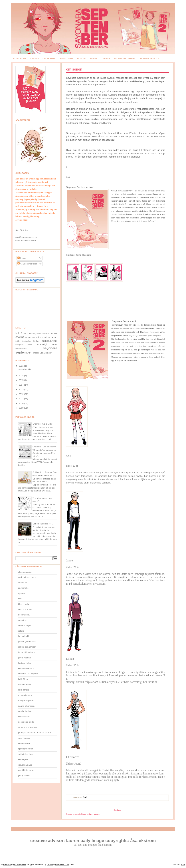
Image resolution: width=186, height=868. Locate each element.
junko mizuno (25, 658)
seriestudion (24, 743)
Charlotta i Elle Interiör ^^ (44, 447)
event (20, 337)
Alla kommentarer (27, 264)
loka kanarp (24, 690)
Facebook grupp (124, 59)
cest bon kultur (25, 609)
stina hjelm (23, 759)
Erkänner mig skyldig (43, 424)
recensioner (21, 349)
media (30, 344)
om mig (34, 59)
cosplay (33, 333)
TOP (183, 864)
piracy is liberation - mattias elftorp (34, 733)
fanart (94, 59)
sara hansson (25, 738)
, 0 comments (76, 797)
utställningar (46, 353)
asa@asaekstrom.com (26, 237)
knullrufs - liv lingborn (28, 674)
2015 (21, 380)
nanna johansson (26, 706)
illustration (44, 337)
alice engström (25, 572)
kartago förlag (25, 663)
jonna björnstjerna (27, 652)
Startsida (117, 810)
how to (81, 59)
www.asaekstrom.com (26, 241)
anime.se (23, 583)
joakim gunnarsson (27, 642)
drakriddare (52, 333)
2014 (21, 385)
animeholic (23, 588)
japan (54, 337)
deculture (23, 620)
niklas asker (24, 717)
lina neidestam (25, 684)
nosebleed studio (26, 722)
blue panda (24, 604)
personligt (42, 344)
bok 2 (19, 333)
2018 (21, 376)
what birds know (26, 770)
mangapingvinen (26, 700)
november (23, 369)
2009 (21, 408)
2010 (21, 403)
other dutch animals (28, 727)
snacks (36, 353)
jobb (17, 341)
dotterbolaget (24, 625)
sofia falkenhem (26, 754)
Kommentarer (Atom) (90, 814)
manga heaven (25, 695)
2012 (21, 394)
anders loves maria (27, 577)
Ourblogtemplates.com (58, 864)
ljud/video (27, 341)
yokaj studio (24, 776)
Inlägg (22, 258)
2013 (21, 389)
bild (20, 599)
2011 (21, 399)
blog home (20, 59)
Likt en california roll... (43, 524)
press (106, 59)
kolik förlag (23, 679)
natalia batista (25, 711)
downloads (66, 59)
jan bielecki (24, 636)
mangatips (19, 345)
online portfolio (149, 59)
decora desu (24, 615)
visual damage (25, 765)
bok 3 (26, 333)
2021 (21, 366)
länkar (36, 341)
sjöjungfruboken (26, 749)
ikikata (21, 631)
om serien (49, 59)
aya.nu (21, 593)
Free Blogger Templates (15, 864)
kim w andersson (26, 668)
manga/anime (49, 341)
